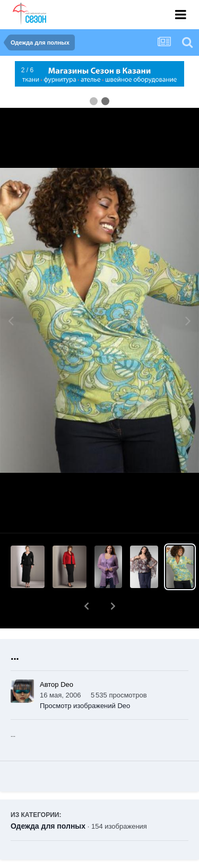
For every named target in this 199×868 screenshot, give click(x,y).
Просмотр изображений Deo (85, 678)
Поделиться (50, 861)
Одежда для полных (48, 798)
